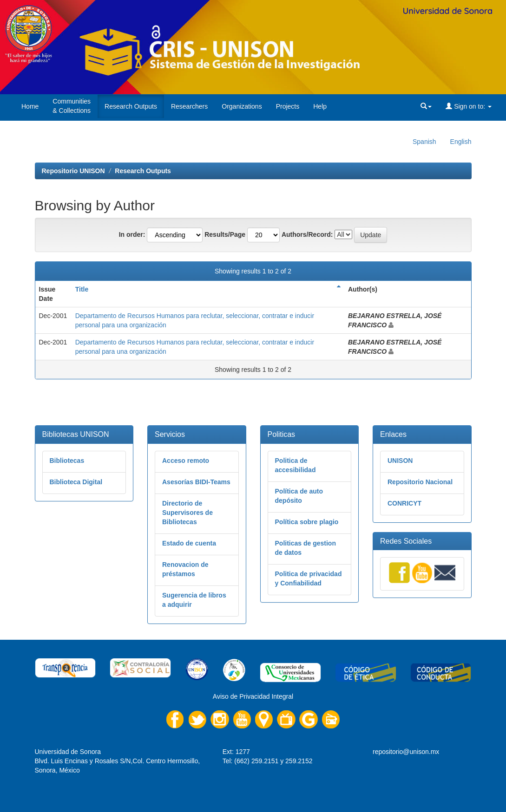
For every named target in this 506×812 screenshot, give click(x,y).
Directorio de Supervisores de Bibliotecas (187, 513)
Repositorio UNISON (73, 171)
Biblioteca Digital (76, 482)
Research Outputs (131, 106)
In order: (132, 234)
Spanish (424, 142)
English (461, 142)
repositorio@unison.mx (406, 752)
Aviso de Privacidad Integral (253, 696)
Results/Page (225, 234)
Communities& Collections (72, 106)
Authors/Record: (307, 234)
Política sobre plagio (307, 522)
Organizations (242, 106)
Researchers (189, 106)
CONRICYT (404, 503)
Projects (288, 106)
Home (30, 106)
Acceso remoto (186, 461)
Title (82, 289)
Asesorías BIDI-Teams (196, 482)
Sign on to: (469, 106)
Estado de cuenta (189, 543)
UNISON (400, 461)
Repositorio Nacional (420, 482)
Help (320, 106)
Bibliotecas (67, 461)
